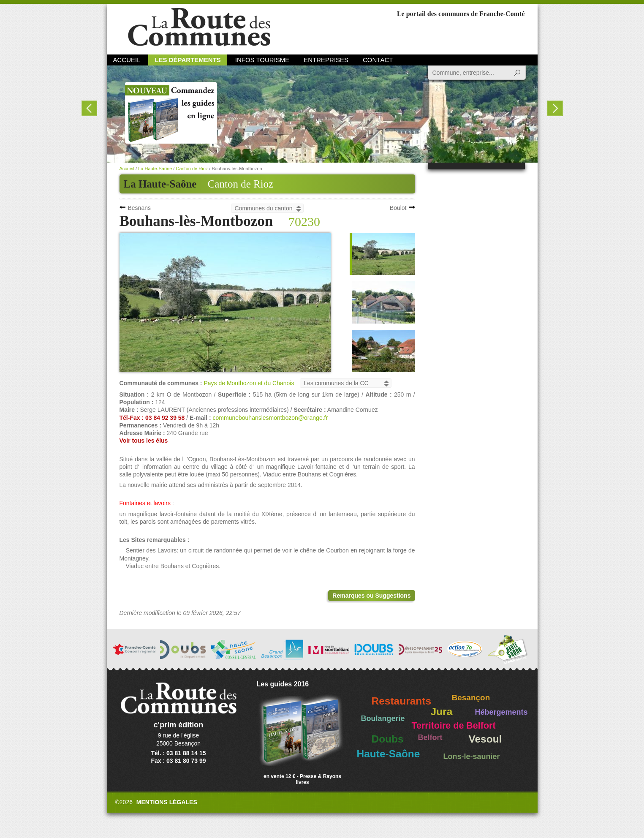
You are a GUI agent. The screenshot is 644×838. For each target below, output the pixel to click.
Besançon (471, 698)
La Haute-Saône (155, 169)
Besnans (139, 208)
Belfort (430, 737)
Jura (442, 711)
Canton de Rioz (241, 184)
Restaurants (402, 701)
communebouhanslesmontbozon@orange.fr (270, 418)
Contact (378, 60)
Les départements (187, 60)
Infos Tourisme (262, 60)
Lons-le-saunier (472, 756)
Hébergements (501, 712)
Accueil (127, 60)
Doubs (388, 739)
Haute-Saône (389, 754)
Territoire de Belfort (454, 726)
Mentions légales (167, 802)
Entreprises (326, 60)
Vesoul (485, 739)
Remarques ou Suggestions (371, 596)
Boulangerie (383, 718)
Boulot (398, 208)
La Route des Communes (199, 27)
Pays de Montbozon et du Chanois (249, 383)
